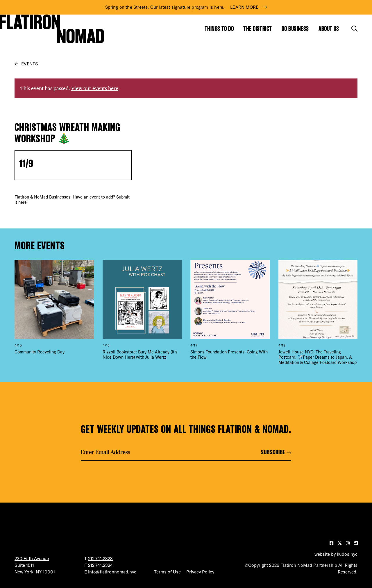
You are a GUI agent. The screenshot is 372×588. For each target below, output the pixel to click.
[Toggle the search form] (354, 29)
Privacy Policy (200, 572)
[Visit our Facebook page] (332, 543)
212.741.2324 (100, 565)
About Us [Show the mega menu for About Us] (329, 29)
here (23, 202)
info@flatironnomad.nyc (112, 572)
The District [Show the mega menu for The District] (257, 29)
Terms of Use (167, 572)
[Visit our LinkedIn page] (356, 543)
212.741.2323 (100, 558)
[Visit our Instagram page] (348, 543)
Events (29, 64)
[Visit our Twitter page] (340, 543)
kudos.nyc (347, 554)
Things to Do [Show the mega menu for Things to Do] (219, 29)
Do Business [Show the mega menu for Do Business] (295, 29)
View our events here (95, 88)
